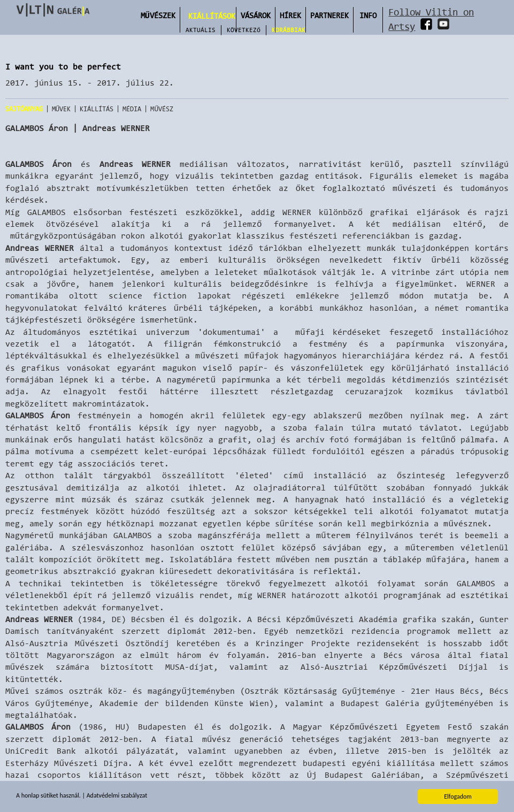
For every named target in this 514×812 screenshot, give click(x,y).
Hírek (290, 15)
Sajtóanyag (24, 109)
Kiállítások (212, 16)
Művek (62, 109)
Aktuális (201, 30)
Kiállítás (97, 109)
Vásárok (256, 15)
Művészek (158, 15)
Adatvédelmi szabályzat (117, 796)
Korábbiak (289, 30)
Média (132, 109)
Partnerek (329, 15)
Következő (244, 30)
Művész (162, 109)
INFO (368, 15)
